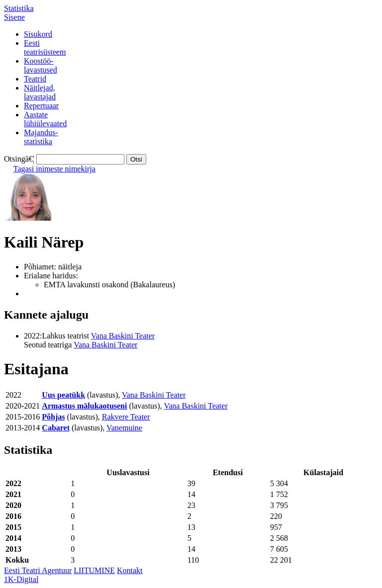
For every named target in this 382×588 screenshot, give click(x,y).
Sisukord (38, 34)
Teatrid (35, 79)
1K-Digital (21, 579)
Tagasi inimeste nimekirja (54, 169)
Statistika (19, 8)
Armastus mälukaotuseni (84, 406)
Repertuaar (41, 106)
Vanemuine (124, 428)
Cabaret (56, 428)
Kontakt (130, 570)
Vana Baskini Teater (123, 336)
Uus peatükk (63, 395)
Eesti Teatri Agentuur (38, 570)
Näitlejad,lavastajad (40, 92)
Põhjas (53, 417)
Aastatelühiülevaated (45, 119)
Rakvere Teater (126, 417)
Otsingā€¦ (19, 159)
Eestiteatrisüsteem (45, 47)
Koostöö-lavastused (41, 65)
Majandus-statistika (41, 137)
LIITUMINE (94, 570)
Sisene (14, 17)
